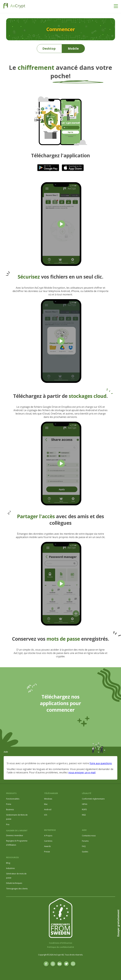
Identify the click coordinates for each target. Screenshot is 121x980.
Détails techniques (14, 883)
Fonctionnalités (13, 799)
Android (48, 809)
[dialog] (115, 974)
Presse (47, 852)
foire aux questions (101, 763)
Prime (9, 804)
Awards (47, 846)
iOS (46, 815)
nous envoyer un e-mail (82, 772)
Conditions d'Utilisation (61, 943)
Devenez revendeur (15, 835)
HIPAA (85, 804)
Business (10, 809)
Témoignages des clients (17, 889)
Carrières (48, 841)
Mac (46, 804)
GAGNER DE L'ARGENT (17, 830)
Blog (8, 863)
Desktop (49, 48)
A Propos (48, 836)
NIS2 (84, 815)
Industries (10, 868)
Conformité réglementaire (93, 799)
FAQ (84, 846)
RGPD (84, 809)
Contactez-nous (89, 836)
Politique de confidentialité (61, 947)
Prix (8, 824)
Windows (48, 799)
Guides (85, 852)
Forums (85, 841)
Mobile (73, 48)
